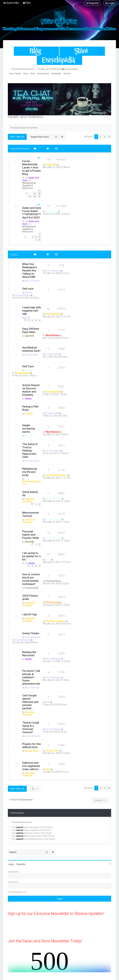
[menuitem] (27, 3)
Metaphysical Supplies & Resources (29, 185)
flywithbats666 (53, 314)
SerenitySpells (23, 295)
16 (39, 196)
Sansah (29, 414)
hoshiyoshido (32, 588)
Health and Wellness (26, 117)
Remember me (18, 892)
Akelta (28, 399)
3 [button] (105, 137)
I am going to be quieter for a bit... (31, 556)
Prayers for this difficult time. (32, 746)
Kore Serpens (32, 281)
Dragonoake (32, 355)
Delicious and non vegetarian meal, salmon (31, 766)
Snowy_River (32, 751)
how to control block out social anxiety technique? (31, 579)
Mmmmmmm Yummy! (31, 514)
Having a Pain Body (30, 408)
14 (30, 196)
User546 (30, 542)
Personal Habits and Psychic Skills (31, 535)
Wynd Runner (53, 335)
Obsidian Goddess (28, 500)
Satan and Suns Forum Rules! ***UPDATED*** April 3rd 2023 (32, 213)
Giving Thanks (31, 633)
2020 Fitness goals (30, 597)
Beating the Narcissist (29, 654)
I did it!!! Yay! (30, 614)
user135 (29, 336)
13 (39, 193)
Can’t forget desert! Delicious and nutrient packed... (30, 702)
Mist (48, 769)
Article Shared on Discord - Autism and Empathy (31, 390)
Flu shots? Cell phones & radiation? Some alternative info (31, 677)
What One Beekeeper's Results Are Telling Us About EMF (30, 270)
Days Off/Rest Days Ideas (31, 330)
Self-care (28, 289)
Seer (48, 560)
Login (11, 864)
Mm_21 (29, 436)
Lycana (29, 292)
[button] (109, 137)
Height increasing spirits (29, 428)
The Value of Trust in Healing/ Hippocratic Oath (30, 450)
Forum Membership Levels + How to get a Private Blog (31, 168)
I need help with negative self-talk (32, 311)
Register (21, 864)
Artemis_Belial (53, 499)
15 (34, 196)
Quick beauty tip (30, 494)
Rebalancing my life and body (30, 472)
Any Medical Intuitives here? (31, 349)
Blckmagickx (52, 602)
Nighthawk (51, 165)
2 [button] (101, 137)
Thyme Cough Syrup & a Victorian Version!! (31, 727)
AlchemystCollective (56, 475)
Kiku (48, 702)
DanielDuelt (52, 211)
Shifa (28, 318)
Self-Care (28, 366)
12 (34, 193)
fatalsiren (30, 370)
